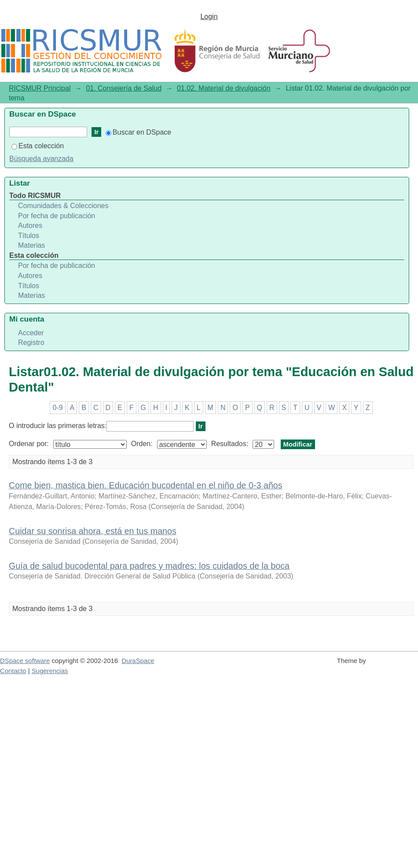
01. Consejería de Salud (124, 88)
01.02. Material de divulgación (224, 88)
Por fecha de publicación (57, 216)
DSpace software (25, 661)
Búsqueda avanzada (41, 159)
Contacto (13, 671)
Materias (31, 245)
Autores (30, 225)
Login (209, 16)
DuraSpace (138, 661)
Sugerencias (50, 671)
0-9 (57, 408)
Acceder (31, 333)
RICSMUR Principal (40, 88)
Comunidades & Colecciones (63, 206)
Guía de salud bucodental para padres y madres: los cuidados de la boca (149, 566)
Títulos (29, 236)
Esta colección (38, 146)
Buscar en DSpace (138, 132)
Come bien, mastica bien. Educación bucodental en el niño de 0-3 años (146, 485)
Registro (31, 342)
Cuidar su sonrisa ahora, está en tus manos (93, 531)
